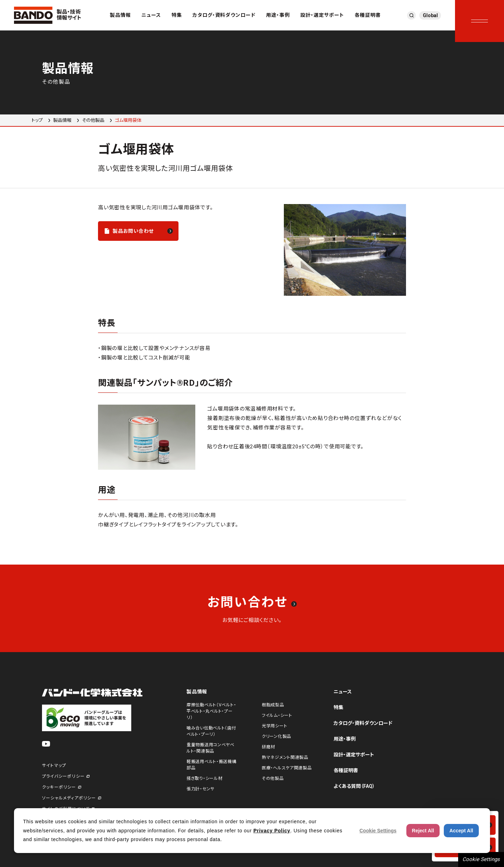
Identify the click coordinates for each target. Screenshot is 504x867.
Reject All (423, 831)
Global (430, 15)
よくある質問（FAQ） (354, 786)
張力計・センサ (201, 789)
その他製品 (93, 120)
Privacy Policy (272, 831)
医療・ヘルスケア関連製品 (287, 768)
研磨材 (268, 747)
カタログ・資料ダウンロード (224, 15)
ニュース (151, 15)
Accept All (461, 831)
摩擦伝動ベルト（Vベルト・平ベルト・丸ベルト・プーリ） (211, 711)
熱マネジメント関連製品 (285, 757)
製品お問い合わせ (133, 231)
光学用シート (274, 726)
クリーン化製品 (276, 736)
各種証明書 (368, 15)
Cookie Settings (481, 859)
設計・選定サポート (322, 15)
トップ (37, 120)
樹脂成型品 (273, 705)
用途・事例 (278, 15)
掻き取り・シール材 (204, 778)
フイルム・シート (277, 715)
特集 (177, 15)
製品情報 (120, 15)
